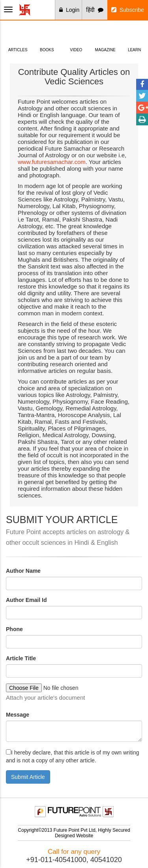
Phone (14, 629)
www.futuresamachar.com (52, 162)
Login (69, 10)
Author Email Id (26, 600)
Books (47, 37)
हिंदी (95, 10)
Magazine (105, 37)
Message (18, 715)
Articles (18, 37)
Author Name (23, 571)
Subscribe (128, 10)
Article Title (21, 658)
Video (76, 37)
